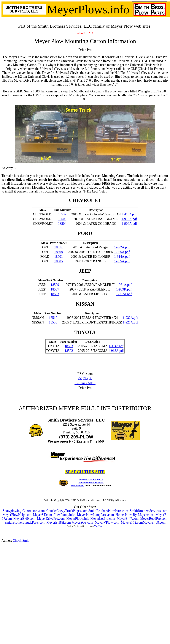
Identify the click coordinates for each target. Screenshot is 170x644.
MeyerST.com (42, 515)
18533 (69, 346)
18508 (59, 252)
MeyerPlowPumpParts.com (96, 515)
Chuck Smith (22, 541)
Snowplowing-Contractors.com (24, 511)
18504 (62, 224)
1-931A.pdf (124, 285)
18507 (55, 289)
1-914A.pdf (122, 257)
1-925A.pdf (122, 252)
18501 (59, 257)
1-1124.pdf (129, 214)
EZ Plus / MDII (85, 383)
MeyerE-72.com (132, 523)
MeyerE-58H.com (59, 523)
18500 (62, 219)
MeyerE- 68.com (154, 523)
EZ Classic (85, 378)
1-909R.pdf (124, 289)
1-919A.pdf (129, 219)
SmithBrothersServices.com (148, 511)
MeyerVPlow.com (107, 523)
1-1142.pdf (116, 346)
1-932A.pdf (131, 318)
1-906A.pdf (129, 224)
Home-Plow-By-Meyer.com (134, 515)
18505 (59, 261)
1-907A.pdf (124, 294)
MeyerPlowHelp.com (17, 515)
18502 (69, 351)
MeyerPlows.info (78, 519)
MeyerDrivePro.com (51, 519)
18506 (53, 322)
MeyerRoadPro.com (154, 519)
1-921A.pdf (131, 322)
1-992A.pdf (122, 247)
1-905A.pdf (122, 261)
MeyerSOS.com (82, 523)
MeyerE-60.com (24, 519)
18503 (55, 294)
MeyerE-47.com (128, 519)
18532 (62, 214)
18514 (59, 247)
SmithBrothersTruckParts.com (25, 523)
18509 (55, 285)
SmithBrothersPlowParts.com (108, 511)
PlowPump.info (64, 515)
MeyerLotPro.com (103, 519)
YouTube (99, 526)
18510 (53, 318)
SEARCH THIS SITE (85, 472)
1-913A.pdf (116, 351)
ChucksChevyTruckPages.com (67, 511)
